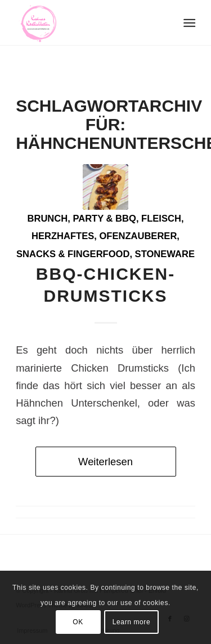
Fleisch (161, 219)
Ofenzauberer (138, 236)
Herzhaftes (63, 236)
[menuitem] (189, 23)
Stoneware (165, 254)
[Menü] (189, 23)
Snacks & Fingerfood (73, 254)
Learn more (131, 622)
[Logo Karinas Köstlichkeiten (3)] (87, 23)
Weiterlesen (105, 462)
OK (78, 622)
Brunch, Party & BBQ (82, 219)
